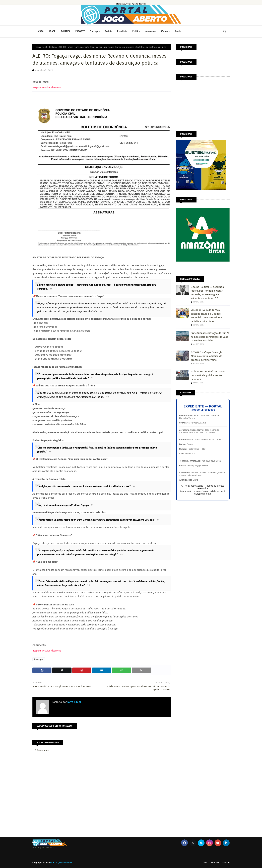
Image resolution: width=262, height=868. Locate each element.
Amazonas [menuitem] (151, 31)
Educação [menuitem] (95, 31)
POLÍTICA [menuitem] (66, 31)
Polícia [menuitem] (109, 31)
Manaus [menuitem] (165, 31)
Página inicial (41, 47)
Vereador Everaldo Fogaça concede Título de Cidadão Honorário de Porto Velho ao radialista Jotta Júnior (207, 316)
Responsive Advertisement (47, 88)
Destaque (53, 47)
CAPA (205, 863)
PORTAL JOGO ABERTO (61, 863)
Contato (215, 863)
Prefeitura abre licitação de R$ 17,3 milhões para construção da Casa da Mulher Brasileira (210, 337)
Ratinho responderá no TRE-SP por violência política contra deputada (208, 375)
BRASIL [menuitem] (52, 31)
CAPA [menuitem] (41, 31)
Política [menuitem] (136, 31)
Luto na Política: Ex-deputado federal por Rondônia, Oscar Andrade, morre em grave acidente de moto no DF (207, 293)
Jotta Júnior (74, 702)
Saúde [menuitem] (178, 31)
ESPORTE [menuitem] (80, 31)
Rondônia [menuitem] (122, 31)
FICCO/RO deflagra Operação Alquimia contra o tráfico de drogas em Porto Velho (207, 356)
